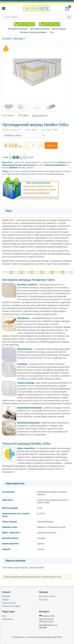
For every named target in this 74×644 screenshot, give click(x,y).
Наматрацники (9, 603)
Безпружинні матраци (18, 29)
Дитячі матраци (59, 29)
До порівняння (41, 115)
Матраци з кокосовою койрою (33, 32)
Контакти (43, 600)
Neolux (34, 130)
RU (45, 628)
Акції (52, 32)
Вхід (59, 577)
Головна (7, 38)
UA (41, 628)
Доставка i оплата (47, 596)
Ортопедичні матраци (40, 29)
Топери (5, 600)
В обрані (25, 115)
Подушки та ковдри (11, 606)
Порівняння (7, 619)
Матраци (18, 38)
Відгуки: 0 (17, 130)
